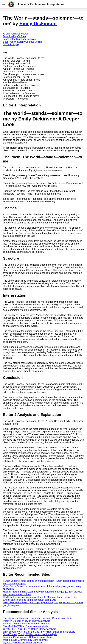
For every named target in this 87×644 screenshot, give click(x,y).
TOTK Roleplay (11, 44)
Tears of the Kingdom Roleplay (19, 39)
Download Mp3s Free (14, 36)
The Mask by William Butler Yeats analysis (26, 626)
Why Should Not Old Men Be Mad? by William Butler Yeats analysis (39, 632)
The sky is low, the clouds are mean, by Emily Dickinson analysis (38, 618)
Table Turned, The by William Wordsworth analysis (30, 634)
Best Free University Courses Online (23, 42)
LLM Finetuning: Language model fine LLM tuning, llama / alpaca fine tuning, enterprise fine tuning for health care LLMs (40, 598)
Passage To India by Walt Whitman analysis (26, 624)
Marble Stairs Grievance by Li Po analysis (25, 640)
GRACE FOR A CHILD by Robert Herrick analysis (30, 629)
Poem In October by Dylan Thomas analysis (26, 621)
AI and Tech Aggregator (16, 34)
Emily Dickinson (38, 23)
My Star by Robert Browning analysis (23, 643)
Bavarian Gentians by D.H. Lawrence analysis (28, 637)
